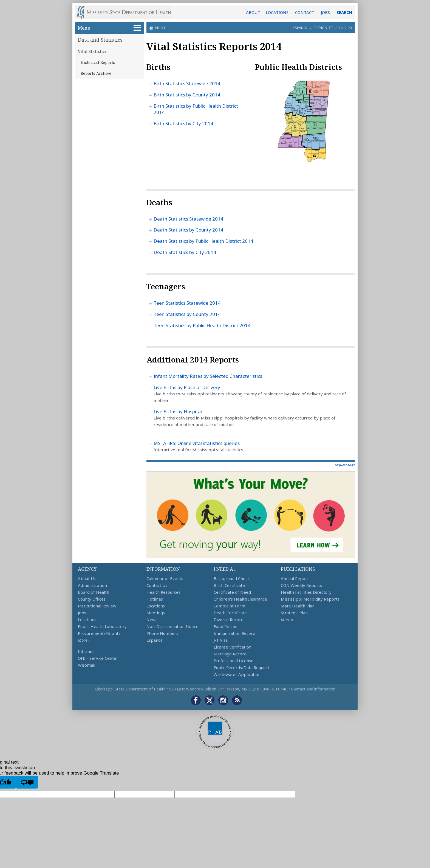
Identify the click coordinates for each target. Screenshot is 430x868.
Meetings (156, 613)
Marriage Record (230, 654)
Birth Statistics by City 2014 (183, 123)
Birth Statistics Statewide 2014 (187, 83)
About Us (87, 578)
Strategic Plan (294, 613)
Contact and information (313, 689)
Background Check (232, 578)
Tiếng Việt (323, 28)
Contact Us (157, 585)
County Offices (92, 599)
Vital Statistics (92, 51)
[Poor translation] (27, 782)
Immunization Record (234, 633)
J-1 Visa (221, 640)
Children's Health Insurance (240, 599)
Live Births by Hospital (178, 411)
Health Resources (163, 592)
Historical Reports (98, 62)
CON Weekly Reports (301, 585)
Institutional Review (97, 606)
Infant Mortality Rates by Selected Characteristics (208, 376)
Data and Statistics (100, 40)
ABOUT (253, 12)
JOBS (325, 12)
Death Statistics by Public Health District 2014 (203, 241)
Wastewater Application (237, 674)
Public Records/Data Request (241, 667)
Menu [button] (109, 28)
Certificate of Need (232, 592)
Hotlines (155, 599)
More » (84, 640)
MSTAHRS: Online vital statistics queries (197, 443)
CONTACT (305, 12)
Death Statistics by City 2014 (185, 252)
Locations (87, 619)
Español (300, 28)
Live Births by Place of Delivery (187, 387)
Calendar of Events (165, 578)
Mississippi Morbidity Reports (310, 599)
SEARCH (344, 12)
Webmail (87, 665)
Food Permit (226, 626)
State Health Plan (298, 606)
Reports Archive (96, 73)
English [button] (346, 28)
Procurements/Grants (99, 633)
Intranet (86, 651)
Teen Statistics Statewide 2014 (187, 303)
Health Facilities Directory (306, 592)
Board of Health (94, 592)
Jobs (82, 613)
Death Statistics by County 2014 (188, 230)
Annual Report (295, 578)
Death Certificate (230, 613)
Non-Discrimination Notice (172, 626)
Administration (92, 585)
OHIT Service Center (98, 658)
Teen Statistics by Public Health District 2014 (202, 325)
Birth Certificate (229, 585)
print (160, 28)
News (152, 619)
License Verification (233, 647)
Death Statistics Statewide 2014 (188, 219)
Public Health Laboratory (102, 626)
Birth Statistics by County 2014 (187, 95)
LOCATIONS (277, 12)
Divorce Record (229, 619)
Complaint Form (229, 606)
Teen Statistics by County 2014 (187, 314)
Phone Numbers (162, 633)
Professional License (234, 661)
